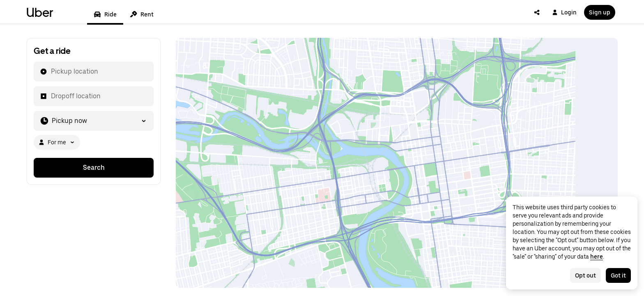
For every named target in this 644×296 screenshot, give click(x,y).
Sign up (600, 12)
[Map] (397, 163)
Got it (618, 275)
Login (564, 12)
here (597, 257)
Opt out (585, 275)
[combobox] (51, 72)
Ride (105, 14)
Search (94, 168)
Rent (142, 14)
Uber (40, 12)
